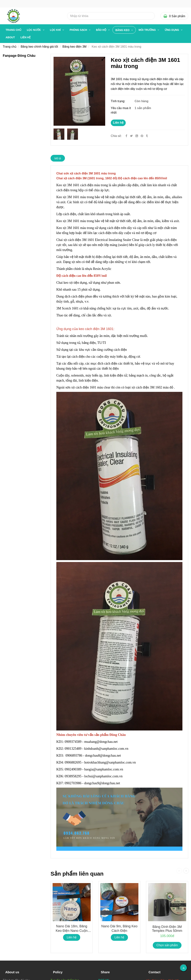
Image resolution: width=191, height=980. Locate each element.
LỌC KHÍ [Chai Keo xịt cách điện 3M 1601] (56, 30)
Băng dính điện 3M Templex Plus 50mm (167, 929)
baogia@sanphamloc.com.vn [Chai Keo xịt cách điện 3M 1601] (104, 769)
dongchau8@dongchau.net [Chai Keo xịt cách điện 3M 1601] (103, 755)
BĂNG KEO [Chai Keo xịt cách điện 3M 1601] (123, 30)
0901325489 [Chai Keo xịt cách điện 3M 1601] (73, 749)
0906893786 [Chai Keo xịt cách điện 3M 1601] (74, 755)
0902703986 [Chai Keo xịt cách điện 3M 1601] (73, 783)
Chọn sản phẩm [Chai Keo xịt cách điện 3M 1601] (167, 945)
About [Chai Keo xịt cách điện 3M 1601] (10, 37)
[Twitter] (131, 136)
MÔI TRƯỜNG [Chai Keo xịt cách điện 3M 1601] (148, 30)
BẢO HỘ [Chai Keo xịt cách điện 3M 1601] (102, 30)
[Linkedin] (137, 136)
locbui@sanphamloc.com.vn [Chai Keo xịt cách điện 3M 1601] (104, 776)
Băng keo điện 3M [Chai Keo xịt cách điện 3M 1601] (75, 47)
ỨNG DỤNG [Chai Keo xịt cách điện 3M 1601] (172, 30)
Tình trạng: (118, 101)
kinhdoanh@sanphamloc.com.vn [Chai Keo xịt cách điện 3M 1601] (107, 749)
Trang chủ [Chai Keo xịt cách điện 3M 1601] (13, 30)
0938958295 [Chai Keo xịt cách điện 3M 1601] (73, 776)
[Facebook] (126, 136)
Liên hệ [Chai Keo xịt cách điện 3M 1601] (118, 123)
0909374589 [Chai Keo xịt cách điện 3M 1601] (73, 742)
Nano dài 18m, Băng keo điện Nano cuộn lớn (72, 931)
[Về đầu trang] (184, 968)
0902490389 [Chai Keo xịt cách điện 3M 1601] (73, 769)
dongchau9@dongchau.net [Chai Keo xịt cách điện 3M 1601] (103, 783)
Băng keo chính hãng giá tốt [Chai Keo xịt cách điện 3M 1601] (39, 47)
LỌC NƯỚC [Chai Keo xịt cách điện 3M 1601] (34, 30)
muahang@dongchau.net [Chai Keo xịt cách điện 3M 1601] (101, 742)
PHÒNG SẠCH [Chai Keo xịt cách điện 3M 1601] (79, 30)
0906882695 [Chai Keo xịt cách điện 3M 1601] (73, 762)
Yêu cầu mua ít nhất (121, 110)
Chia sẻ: (116, 136)
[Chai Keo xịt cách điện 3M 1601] (142, 136)
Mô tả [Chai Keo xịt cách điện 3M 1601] (58, 158)
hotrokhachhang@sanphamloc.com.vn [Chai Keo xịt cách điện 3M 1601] (111, 762)
